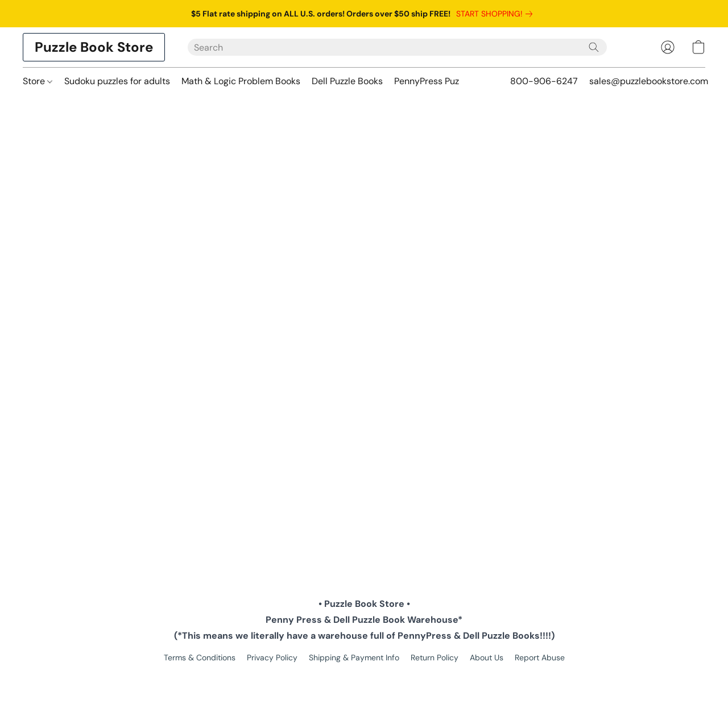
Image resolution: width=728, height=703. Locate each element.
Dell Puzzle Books (347, 81)
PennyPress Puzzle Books (446, 81)
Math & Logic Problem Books (241, 81)
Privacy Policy (272, 657)
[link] (497, 14)
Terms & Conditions (200, 657)
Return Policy (435, 657)
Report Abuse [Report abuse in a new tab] (540, 657)
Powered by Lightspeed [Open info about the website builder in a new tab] (364, 678)
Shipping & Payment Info (354, 657)
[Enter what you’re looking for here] (397, 47)
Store (38, 81)
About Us (487, 657)
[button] (94, 47)
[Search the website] (594, 47)
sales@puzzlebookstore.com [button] (649, 81)
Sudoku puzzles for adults (117, 81)
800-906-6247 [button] (544, 81)
